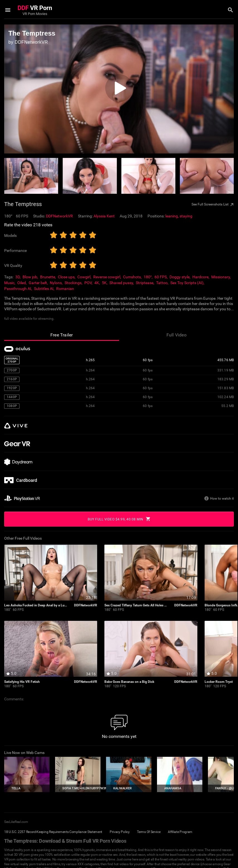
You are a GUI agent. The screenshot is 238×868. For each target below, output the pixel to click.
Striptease (145, 283)
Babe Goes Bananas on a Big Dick (129, 682)
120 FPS (119, 686)
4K (97, 283)
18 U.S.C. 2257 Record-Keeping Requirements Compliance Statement (53, 832)
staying (186, 216)
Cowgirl (84, 277)
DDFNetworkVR (59, 216)
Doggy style (180, 277)
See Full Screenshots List (212, 205)
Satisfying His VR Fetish (22, 682)
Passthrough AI (18, 289)
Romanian (65, 289)
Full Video (176, 335)
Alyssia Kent (104, 216)
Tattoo (162, 283)
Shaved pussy (121, 283)
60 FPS (161, 277)
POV (88, 283)
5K (104, 283)
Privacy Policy (120, 832)
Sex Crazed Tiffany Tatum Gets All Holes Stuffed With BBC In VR (136, 605)
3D (18, 277)
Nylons (56, 283)
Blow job (30, 277)
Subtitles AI (44, 289)
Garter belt (38, 283)
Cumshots (132, 277)
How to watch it (222, 498)
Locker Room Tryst (219, 682)
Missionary (221, 277)
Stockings (73, 283)
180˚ (8, 610)
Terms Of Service (149, 832)
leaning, (172, 216)
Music (9, 283)
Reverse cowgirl (107, 277)
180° (148, 277)
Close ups (66, 277)
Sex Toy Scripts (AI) (187, 283)
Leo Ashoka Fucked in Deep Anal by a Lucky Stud (36, 605)
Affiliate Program (180, 832)
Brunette (48, 277)
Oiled (22, 283)
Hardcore (200, 277)
